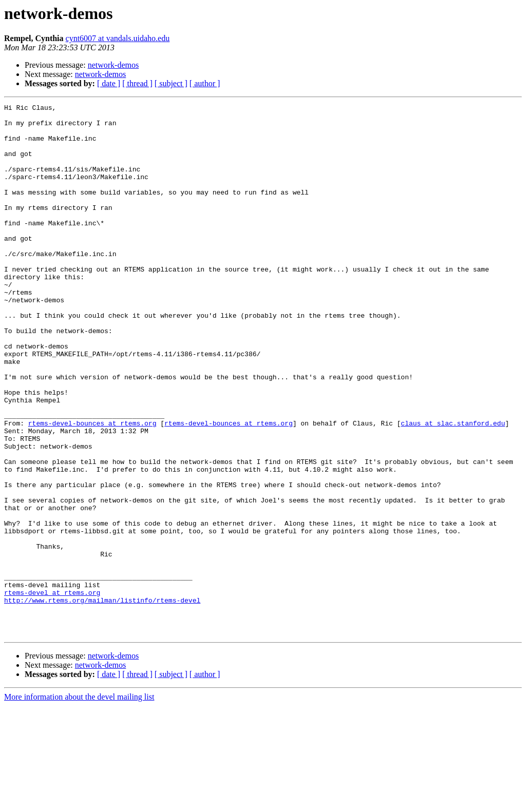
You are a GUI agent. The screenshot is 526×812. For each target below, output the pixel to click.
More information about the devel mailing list (79, 803)
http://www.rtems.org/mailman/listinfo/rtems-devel (102, 700)
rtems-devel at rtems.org (52, 691)
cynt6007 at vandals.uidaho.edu (118, 38)
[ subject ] (171, 83)
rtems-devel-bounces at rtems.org (92, 488)
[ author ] (205, 83)
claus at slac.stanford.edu (453, 488)
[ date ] (109, 83)
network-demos (114, 65)
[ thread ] (137, 83)
